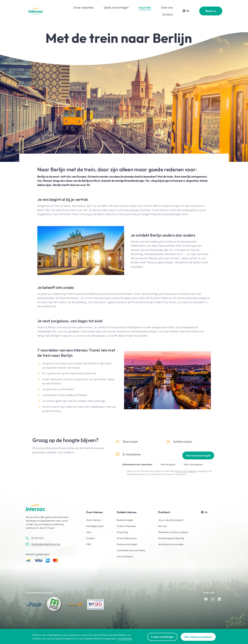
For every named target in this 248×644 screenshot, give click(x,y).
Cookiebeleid (125, 639)
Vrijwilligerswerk (95, 526)
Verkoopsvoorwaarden (171, 544)
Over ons (167, 7)
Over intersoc (94, 520)
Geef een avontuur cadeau (173, 532)
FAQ (89, 544)
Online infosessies (126, 526)
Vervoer (163, 526)
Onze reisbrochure (127, 538)
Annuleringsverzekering (171, 538)
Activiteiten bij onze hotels (131, 550)
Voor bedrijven (125, 556)
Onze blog (122, 532)
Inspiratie (145, 7)
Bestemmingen (125, 520)
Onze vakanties (84, 7)
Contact (168, 14)
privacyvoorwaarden (186, 471)
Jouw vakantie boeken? (171, 520)
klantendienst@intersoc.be (46, 544)
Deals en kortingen (116, 7)
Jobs (89, 532)
